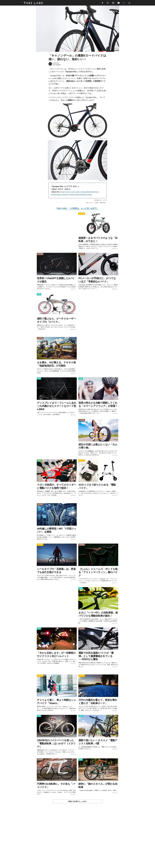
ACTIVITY (82, 215)
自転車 (97, 203)
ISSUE (39, 461)
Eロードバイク (90, 203)
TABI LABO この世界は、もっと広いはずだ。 (77, 209)
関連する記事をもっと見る (77, 802)
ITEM (39, 295)
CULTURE (40, 255)
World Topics (103, 203)
